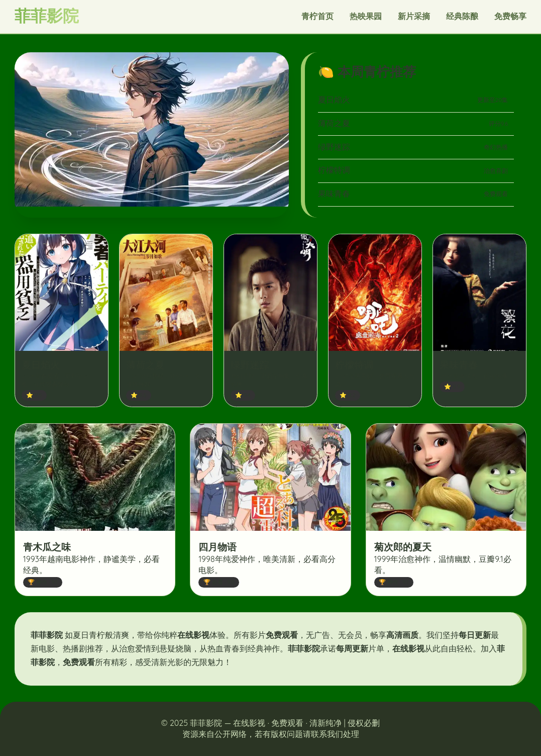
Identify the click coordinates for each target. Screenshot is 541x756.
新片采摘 (414, 16)
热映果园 (366, 16)
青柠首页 (317, 16)
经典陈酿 (462, 16)
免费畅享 (510, 16)
